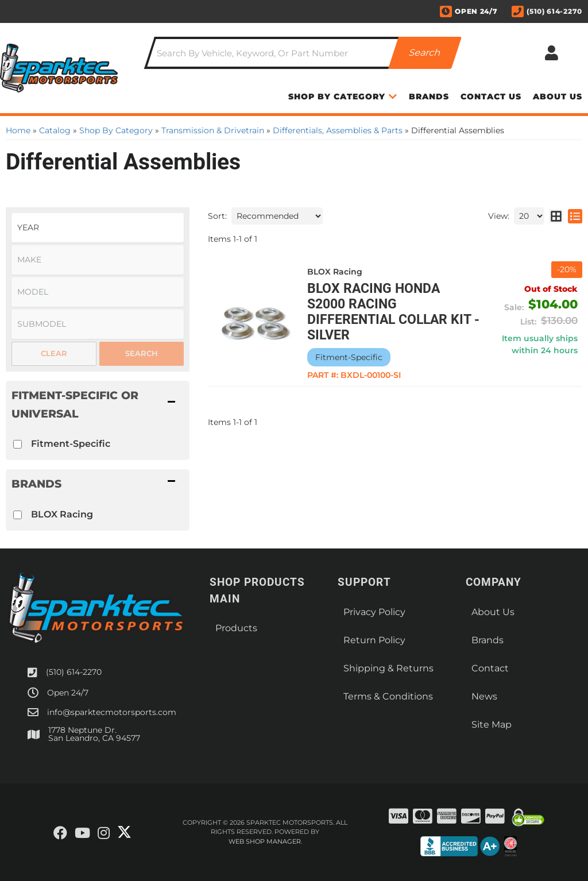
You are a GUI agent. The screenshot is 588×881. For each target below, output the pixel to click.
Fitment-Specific (71, 444)
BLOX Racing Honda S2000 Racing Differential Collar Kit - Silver (393, 312)
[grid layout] (556, 216)
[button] (303, 53)
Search (142, 353)
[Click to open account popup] (552, 53)
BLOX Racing (62, 514)
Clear (54, 353)
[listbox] (98, 228)
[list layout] (575, 216)
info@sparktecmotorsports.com (112, 712)
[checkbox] (18, 444)
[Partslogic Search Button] (425, 53)
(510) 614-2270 (74, 672)
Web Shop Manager (265, 841)
